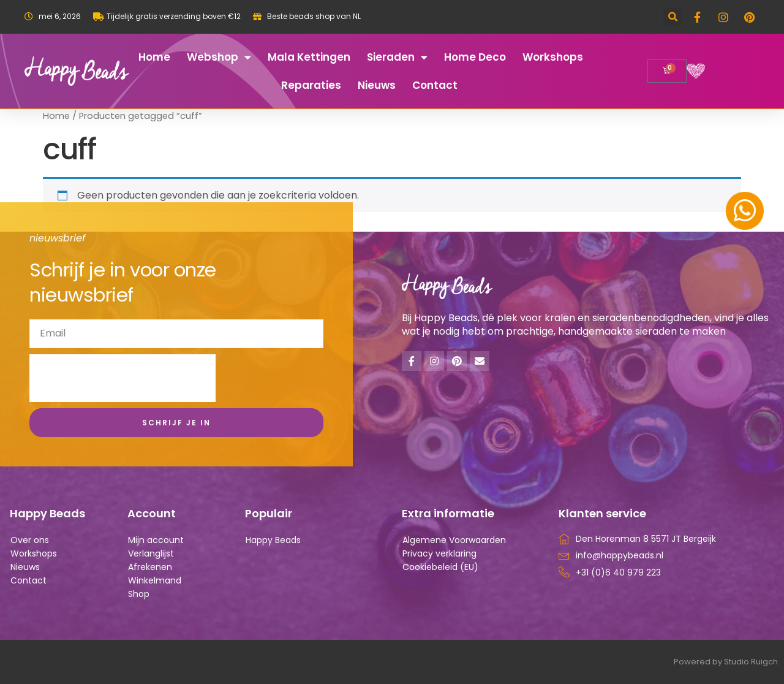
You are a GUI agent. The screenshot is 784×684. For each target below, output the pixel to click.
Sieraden (397, 57)
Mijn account (156, 540)
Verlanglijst (151, 553)
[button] (673, 17)
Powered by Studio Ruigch (726, 662)
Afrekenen (150, 567)
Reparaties (311, 85)
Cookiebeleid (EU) (440, 567)
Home (154, 57)
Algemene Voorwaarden (454, 540)
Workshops (553, 57)
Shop (139, 594)
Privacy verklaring (439, 553)
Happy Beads (273, 540)
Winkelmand (155, 580)
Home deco (475, 57)
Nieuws (377, 85)
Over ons (30, 540)
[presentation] (123, 378)
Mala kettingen (309, 57)
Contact (435, 85)
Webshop (219, 57)
